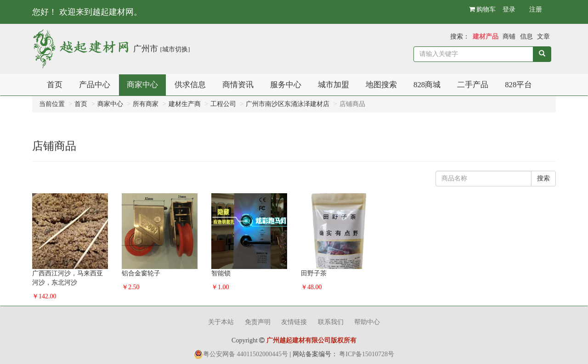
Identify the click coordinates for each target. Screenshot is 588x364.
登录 (509, 9)
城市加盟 (334, 85)
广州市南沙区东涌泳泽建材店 (288, 104)
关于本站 (221, 322)
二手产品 (473, 85)
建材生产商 (185, 104)
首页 (55, 85)
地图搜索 (381, 85)
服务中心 (286, 85)
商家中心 (142, 85)
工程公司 (223, 104)
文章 (543, 36)
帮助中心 (367, 322)
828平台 (518, 85)
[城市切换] (175, 49)
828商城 (427, 85)
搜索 (543, 178)
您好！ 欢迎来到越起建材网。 (87, 12)
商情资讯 (238, 85)
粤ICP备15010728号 (367, 354)
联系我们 (331, 322)
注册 (536, 9)
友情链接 (294, 322)
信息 (526, 36)
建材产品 (486, 36)
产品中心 (95, 85)
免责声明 (258, 322)
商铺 (509, 36)
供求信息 (190, 85)
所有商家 (146, 104)
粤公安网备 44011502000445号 (246, 354)
